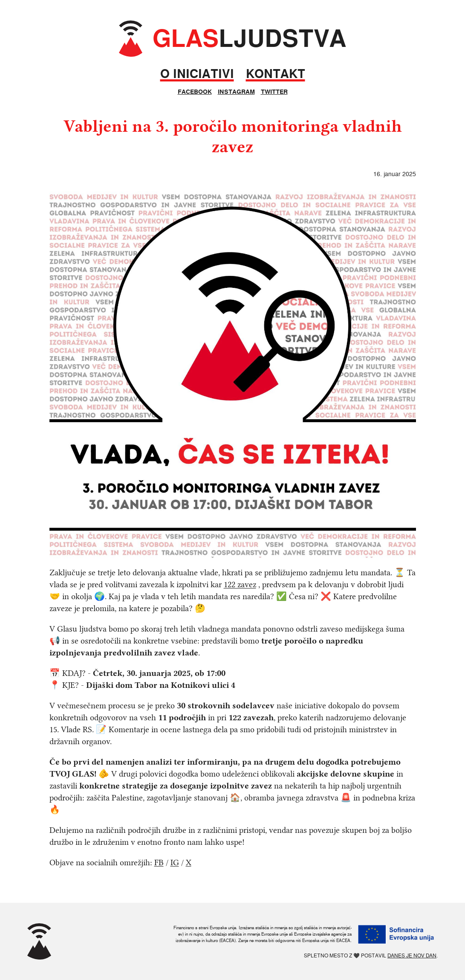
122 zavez (240, 584)
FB (159, 863)
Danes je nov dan (412, 955)
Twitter (274, 92)
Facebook (195, 92)
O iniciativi (197, 74)
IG (175, 863)
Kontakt (276, 74)
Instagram (236, 92)
